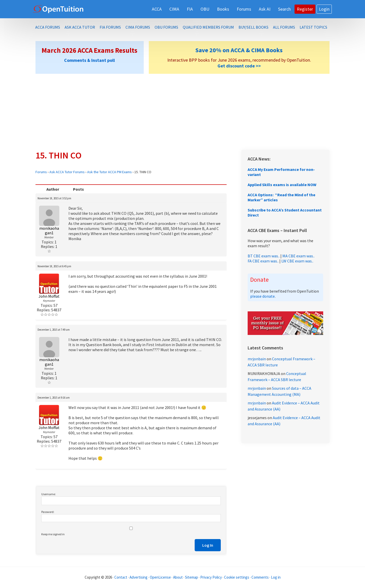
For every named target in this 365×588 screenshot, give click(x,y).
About (178, 577)
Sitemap (191, 577)
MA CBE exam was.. (298, 256)
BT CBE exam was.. (264, 256)
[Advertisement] (182, 112)
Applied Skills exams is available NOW (282, 185)
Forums (41, 172)
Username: (49, 494)
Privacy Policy (211, 577)
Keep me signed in (53, 534)
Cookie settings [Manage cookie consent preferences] (237, 577)
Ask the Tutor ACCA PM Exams (109, 172)
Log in (276, 577)
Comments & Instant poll (89, 60)
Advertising (139, 577)
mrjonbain (257, 359)
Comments (260, 577)
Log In (208, 545)
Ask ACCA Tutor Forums (67, 172)
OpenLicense (161, 577)
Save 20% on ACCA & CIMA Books (239, 50)
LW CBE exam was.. (297, 261)
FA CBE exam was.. (263, 261)
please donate (262, 296)
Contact (121, 577)
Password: (48, 512)
